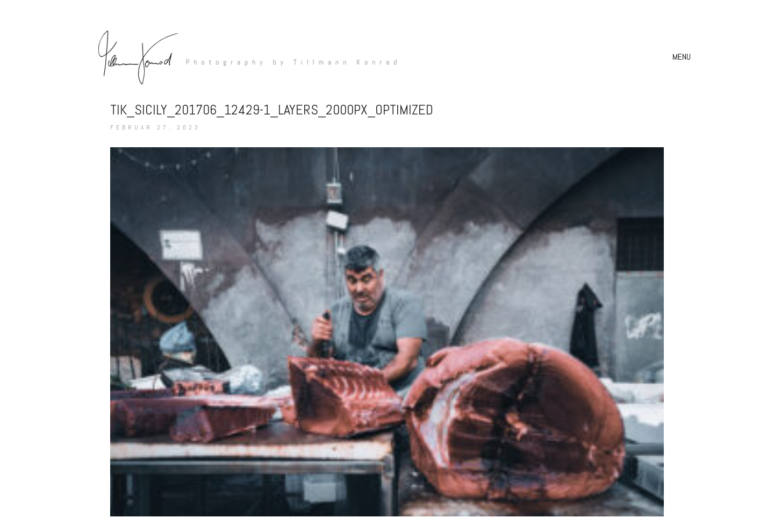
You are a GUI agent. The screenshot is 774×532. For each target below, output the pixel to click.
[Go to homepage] (242, 57)
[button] (683, 57)
